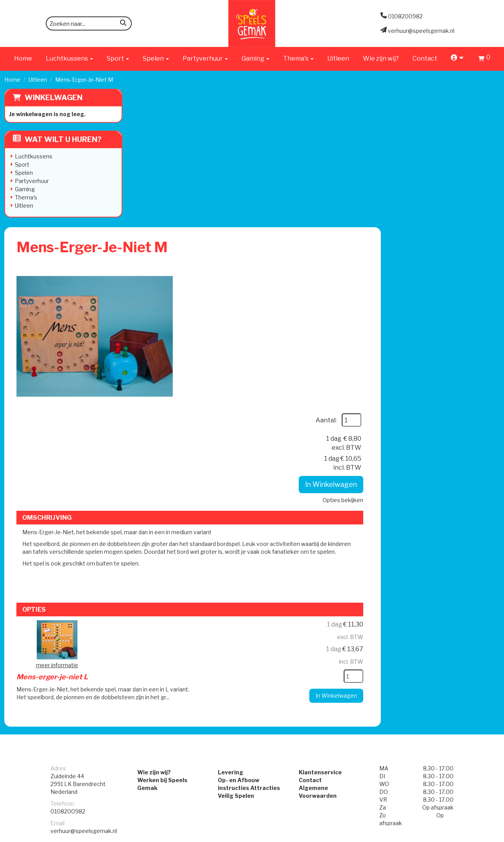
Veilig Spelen (235, 570)
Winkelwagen (54, 98)
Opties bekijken (461, 207)
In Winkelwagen (449, 192)
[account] (458, 58)
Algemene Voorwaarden (334, 563)
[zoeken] (123, 24)
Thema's (26, 197)
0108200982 (68, 586)
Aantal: (445, 127)
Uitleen (338, 58)
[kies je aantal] (472, 451)
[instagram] (493, 835)
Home (23, 58)
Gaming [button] (256, 58)
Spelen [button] (156, 58)
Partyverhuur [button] (205, 58)
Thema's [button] (298, 58)
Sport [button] (118, 58)
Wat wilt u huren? (57, 139)
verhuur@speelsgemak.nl (84, 606)
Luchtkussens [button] (69, 58)
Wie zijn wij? (381, 58)
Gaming (25, 189)
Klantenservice (321, 547)
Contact (425, 58)
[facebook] (479, 835)
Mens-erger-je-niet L (265, 402)
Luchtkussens (34, 156)
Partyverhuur (32, 181)
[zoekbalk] (89, 23)
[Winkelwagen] (484, 60)
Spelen (24, 173)
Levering (229, 547)
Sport (22, 164)
